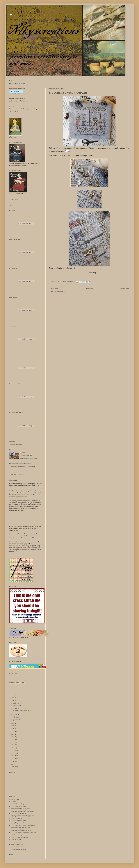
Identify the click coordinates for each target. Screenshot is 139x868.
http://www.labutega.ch (18, 835)
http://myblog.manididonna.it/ (20, 821)
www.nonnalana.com (17, 847)
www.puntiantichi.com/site (19, 849)
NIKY (24, 453)
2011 (13, 756)
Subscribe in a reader (16, 445)
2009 (13, 761)
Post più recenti (54, 288)
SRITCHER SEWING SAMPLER (68, 93)
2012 (13, 753)
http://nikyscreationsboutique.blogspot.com (23, 467)
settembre (16, 706)
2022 (13, 726)
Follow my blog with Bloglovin (17, 98)
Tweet (11, 205)
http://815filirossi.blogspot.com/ (20, 804)
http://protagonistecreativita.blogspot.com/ (23, 825)
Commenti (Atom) (60, 291)
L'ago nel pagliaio (16, 840)
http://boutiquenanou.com (18, 806)
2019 (13, 734)
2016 (13, 742)
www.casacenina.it (16, 842)
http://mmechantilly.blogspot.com (20, 813)
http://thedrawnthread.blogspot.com (21, 830)
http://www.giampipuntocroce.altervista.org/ (24, 832)
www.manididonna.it (17, 844)
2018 (13, 737)
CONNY (13, 802)
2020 (13, 731)
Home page (90, 288)
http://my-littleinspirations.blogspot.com (22, 816)
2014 (13, 748)
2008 (13, 764)
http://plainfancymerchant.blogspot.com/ (23, 823)
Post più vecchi (125, 288)
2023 (13, 723)
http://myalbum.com (17, 818)
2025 (13, 698)
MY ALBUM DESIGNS (18, 475)
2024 (13, 701)
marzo (15, 714)
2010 (13, 759)
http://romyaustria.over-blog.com (20, 828)
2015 (13, 745)
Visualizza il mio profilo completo (29, 458)
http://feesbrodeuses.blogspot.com (21, 809)
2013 (13, 750)
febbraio (16, 717)
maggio (15, 708)
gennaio (16, 720)
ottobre (15, 703)
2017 (13, 740)
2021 (13, 729)
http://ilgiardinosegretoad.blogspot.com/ (22, 811)
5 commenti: (71, 282)
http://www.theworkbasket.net (19, 837)
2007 (13, 767)
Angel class (14, 200)
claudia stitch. (15, 799)
